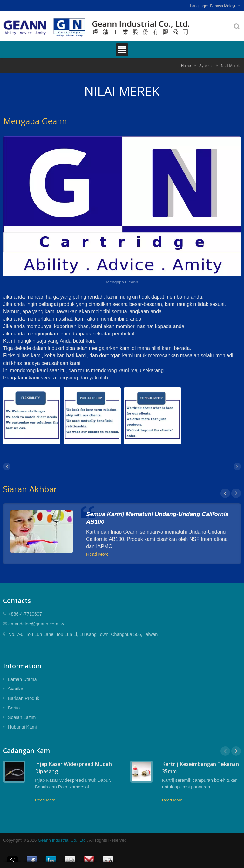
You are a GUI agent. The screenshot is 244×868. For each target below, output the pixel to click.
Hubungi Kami (22, 727)
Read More (97, 554)
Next (236, 493)
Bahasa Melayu (223, 6)
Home (186, 65)
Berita (14, 708)
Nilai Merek (230, 65)
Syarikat (206, 65)
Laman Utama (22, 679)
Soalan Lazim (22, 717)
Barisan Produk (24, 698)
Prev (225, 493)
